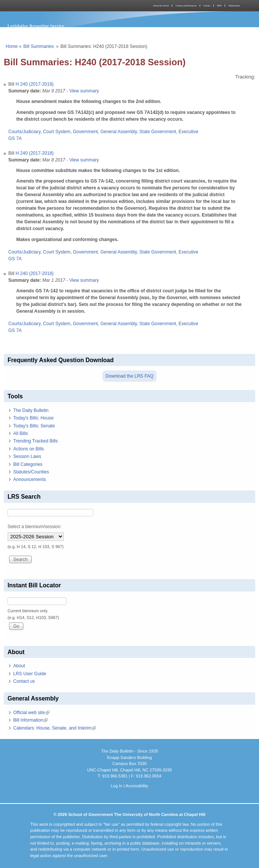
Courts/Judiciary (24, 132)
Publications (234, 6)
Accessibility (137, 786)
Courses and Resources (186, 6)
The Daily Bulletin (31, 410)
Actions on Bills (29, 449)
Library (207, 6)
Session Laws (27, 456)
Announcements (30, 479)
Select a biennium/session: (35, 527)
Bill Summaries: (39, 46)
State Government (158, 132)
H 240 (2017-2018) (35, 84)
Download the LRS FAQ (129, 376)
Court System (57, 132)
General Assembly (119, 132)
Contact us (24, 681)
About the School (161, 6)
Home (12, 46)
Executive (188, 132)
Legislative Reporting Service (36, 26)
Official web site (31, 713)
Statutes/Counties (31, 472)
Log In (116, 786)
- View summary (82, 91)
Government (85, 132)
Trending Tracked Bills (35, 441)
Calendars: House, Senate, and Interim (55, 728)
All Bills (21, 433)
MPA (219, 6)
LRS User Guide (30, 674)
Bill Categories (28, 464)
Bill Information (30, 720)
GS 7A (15, 138)
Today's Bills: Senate (34, 426)
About (19, 666)
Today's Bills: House (33, 418)
